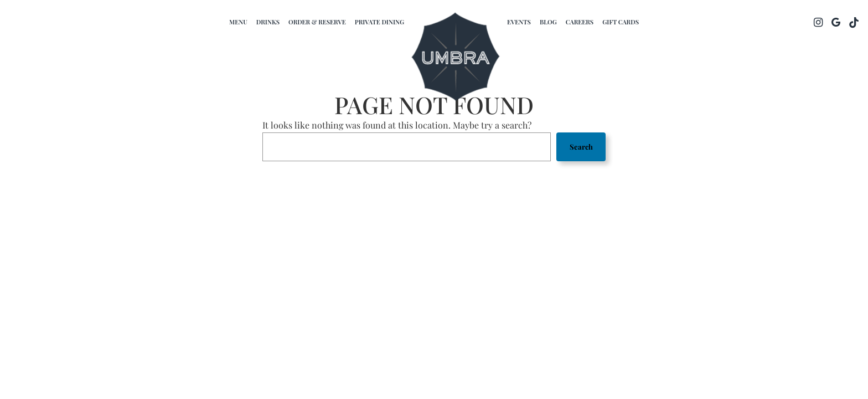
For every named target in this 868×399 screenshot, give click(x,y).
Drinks (268, 22)
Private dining (379, 22)
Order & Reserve (317, 22)
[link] (456, 58)
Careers (580, 22)
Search (581, 147)
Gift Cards (621, 22)
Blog (548, 22)
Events (519, 22)
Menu (238, 22)
